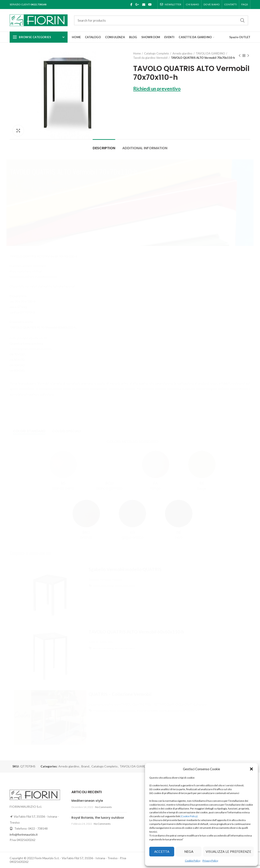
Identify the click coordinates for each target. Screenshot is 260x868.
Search (242, 20)
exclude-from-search (125, 586)
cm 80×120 (17, 360)
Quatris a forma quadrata (26, 343)
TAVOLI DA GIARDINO (210, 53)
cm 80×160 (17, 370)
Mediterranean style (87, 801)
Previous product (240, 56)
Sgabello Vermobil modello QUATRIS (125, 569)
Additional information (145, 148)
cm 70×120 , (18, 354)
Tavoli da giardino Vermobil (150, 58)
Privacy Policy (210, 861)
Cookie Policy (193, 861)
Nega (189, 851)
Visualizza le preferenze (228, 851)
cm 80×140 (17, 365)
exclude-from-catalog (103, 586)
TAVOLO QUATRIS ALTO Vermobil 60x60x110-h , (43, 327)
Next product (248, 56)
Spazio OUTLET (240, 37)
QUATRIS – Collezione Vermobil (120, 694)
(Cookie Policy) (189, 816)
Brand (113, 711)
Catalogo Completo (157, 53)
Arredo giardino (182, 53)
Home (137, 53)
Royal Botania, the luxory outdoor (98, 818)
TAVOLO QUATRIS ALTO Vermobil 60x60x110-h (136, 632)
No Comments (104, 807)
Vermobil (191, 711)
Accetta (162, 851)
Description (104, 148)
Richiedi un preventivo (157, 89)
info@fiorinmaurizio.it (24, 834)
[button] (251, 769)
